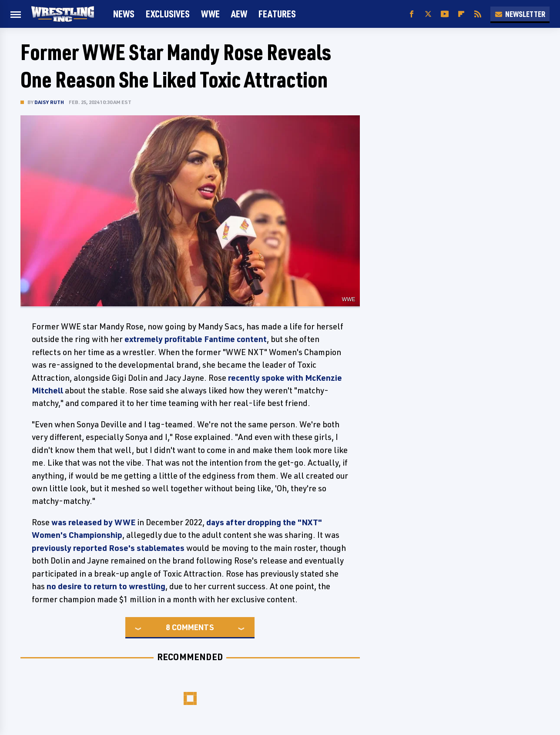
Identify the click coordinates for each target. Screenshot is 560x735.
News (124, 14)
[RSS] (478, 14)
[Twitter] (428, 14)
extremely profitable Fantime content (196, 339)
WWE (210, 14)
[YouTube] (445, 14)
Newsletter (520, 14)
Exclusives (168, 14)
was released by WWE (93, 522)
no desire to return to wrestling (106, 586)
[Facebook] (412, 14)
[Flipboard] (461, 14)
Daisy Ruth (49, 102)
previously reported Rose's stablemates (108, 548)
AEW (239, 14)
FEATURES (277, 14)
